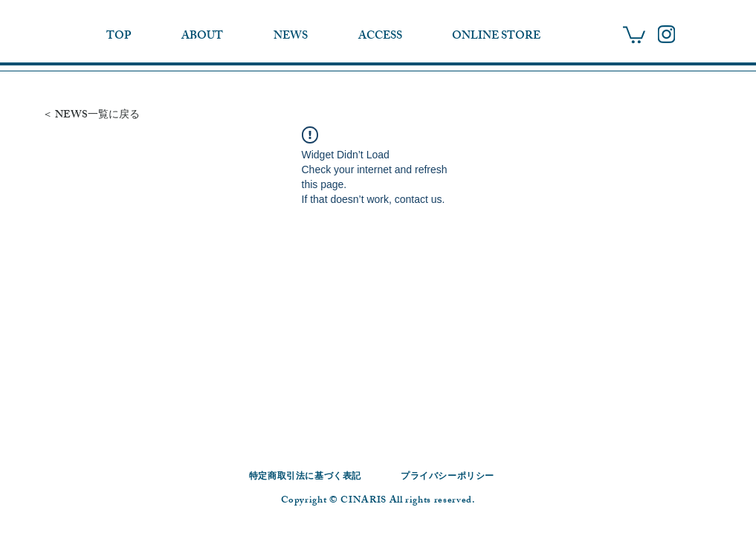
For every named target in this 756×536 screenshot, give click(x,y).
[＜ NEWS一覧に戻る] (105, 116)
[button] (634, 34)
